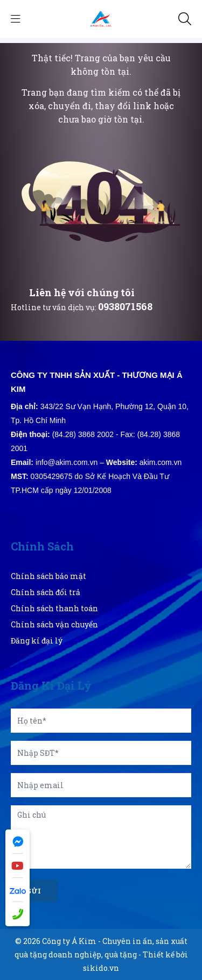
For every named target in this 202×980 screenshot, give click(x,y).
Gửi (34, 891)
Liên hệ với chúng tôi (82, 292)
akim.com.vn (161, 462)
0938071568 (125, 306)
